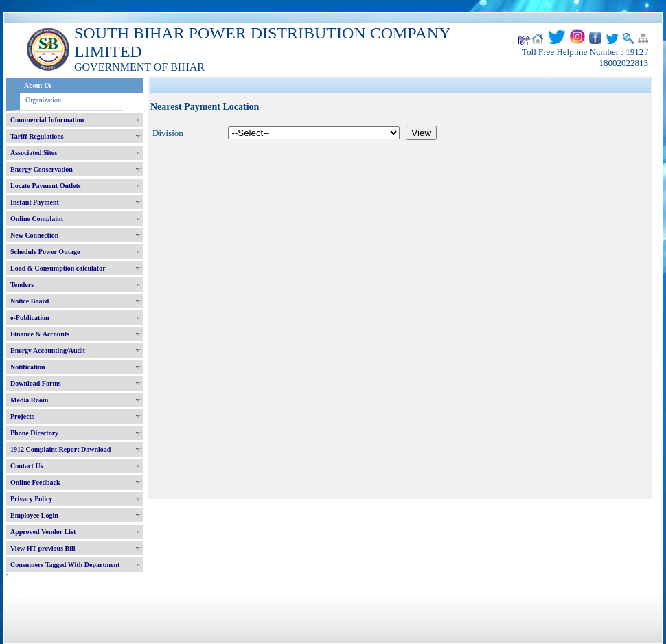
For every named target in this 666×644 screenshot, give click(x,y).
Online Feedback (35, 482)
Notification (28, 367)
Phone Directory (34, 433)
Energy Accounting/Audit (48, 350)
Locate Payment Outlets (46, 186)
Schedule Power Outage (45, 252)
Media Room (29, 400)
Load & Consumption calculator (58, 268)
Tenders (22, 285)
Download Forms (36, 383)
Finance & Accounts (40, 334)
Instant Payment (35, 202)
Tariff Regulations (37, 136)
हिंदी (524, 41)
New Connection (34, 235)
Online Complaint (37, 219)
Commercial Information (47, 120)
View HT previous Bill (43, 548)
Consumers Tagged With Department (65, 565)
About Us (38, 85)
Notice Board (30, 301)
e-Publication (30, 318)
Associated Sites (34, 153)
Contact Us (27, 466)
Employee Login (34, 515)
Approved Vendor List (43, 532)
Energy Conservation (42, 169)
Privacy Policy (31, 499)
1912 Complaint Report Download (60, 449)
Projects (22, 416)
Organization (43, 100)
